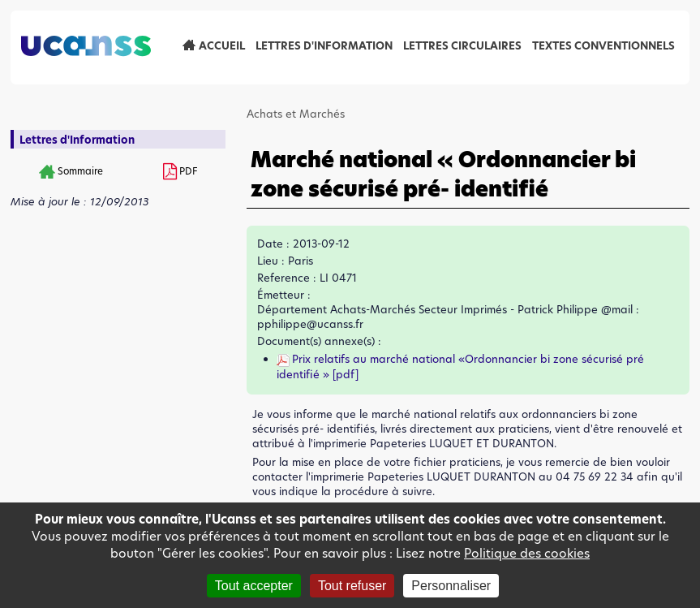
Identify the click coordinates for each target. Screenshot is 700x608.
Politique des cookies (527, 553)
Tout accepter (254, 586)
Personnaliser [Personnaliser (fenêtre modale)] (451, 586)
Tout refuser (352, 586)
